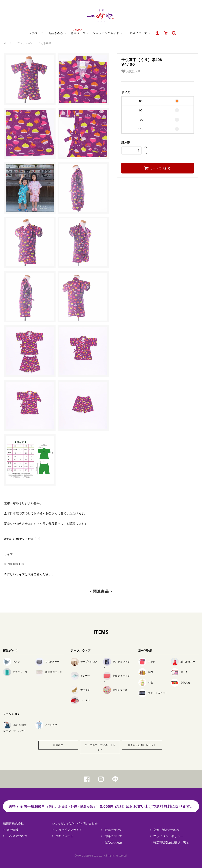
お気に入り (131, 71)
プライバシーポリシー (168, 836)
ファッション (25, 43)
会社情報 (12, 830)
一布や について (17, 836)
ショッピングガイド (69, 830)
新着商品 (58, 745)
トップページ (34, 33)
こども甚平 (45, 43)
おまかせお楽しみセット (142, 745)
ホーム (8, 43)
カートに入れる (158, 168)
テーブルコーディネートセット (100, 747)
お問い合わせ (64, 836)
